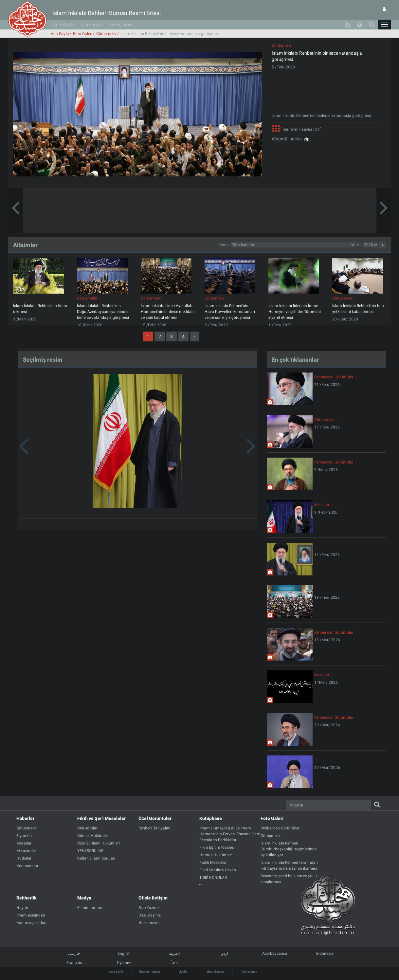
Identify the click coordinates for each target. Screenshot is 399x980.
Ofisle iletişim (153, 898)
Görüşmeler (106, 34)
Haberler (25, 818)
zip (306, 139)
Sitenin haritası (149, 972)
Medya (84, 898)
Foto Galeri (83, 34)
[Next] (195, 336)
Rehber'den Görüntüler (334, 377)
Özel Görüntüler (155, 818)
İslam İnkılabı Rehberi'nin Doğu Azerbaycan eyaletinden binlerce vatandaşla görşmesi (103, 312)
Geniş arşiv (121, 25)
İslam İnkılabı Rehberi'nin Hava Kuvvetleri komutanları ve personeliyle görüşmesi (230, 312)
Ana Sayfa (63, 25)
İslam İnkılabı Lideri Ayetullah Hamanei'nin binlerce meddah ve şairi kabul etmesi (167, 312)
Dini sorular (92, 25)
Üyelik (183, 972)
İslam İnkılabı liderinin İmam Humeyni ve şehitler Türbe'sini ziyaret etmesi (295, 312)
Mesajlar (322, 505)
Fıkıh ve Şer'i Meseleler (101, 818)
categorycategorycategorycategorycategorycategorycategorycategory (293, 245)
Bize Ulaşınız (216, 972)
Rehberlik (27, 898)
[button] (384, 25)
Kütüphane (211, 818)
